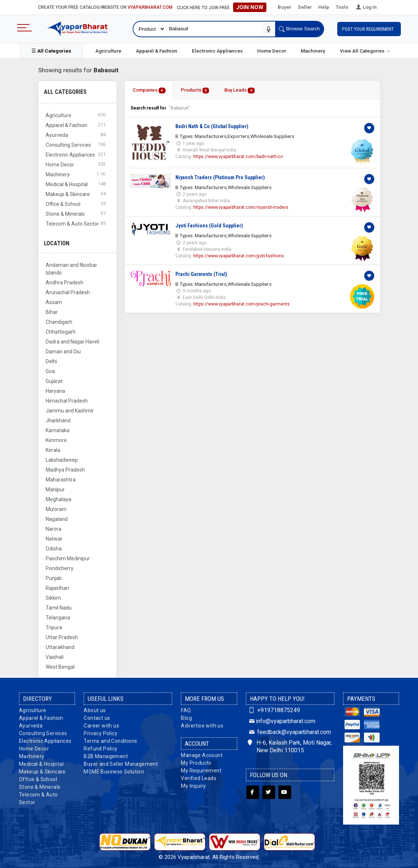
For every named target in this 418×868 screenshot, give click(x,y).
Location (57, 243)
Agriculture (108, 51)
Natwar (54, 539)
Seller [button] (305, 7)
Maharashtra (61, 480)
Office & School (38, 779)
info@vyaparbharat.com (282, 721)
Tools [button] (342, 7)
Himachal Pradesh (67, 401)
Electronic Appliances (217, 51)
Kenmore (56, 440)
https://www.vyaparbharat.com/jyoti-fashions (239, 256)
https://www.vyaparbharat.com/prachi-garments (242, 304)
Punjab (54, 578)
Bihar (52, 312)
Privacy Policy (100, 733)
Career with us (101, 726)
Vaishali (55, 657)
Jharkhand (58, 420)
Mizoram (56, 509)
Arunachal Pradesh (68, 292)
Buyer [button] (284, 7)
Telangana (58, 618)
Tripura (54, 627)
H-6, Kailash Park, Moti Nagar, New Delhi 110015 (290, 746)
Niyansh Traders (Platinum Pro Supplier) (220, 177)
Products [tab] (195, 90)
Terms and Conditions (110, 741)
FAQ (186, 710)
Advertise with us (202, 726)
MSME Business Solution (114, 772)
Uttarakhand (60, 647)
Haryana (55, 391)
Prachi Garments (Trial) (201, 274)
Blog (186, 718)
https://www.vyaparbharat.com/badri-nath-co (238, 157)
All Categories (65, 92)
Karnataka (58, 430)
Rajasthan (57, 588)
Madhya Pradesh (65, 470)
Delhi (51, 361)
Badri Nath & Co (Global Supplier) (212, 126)
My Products (196, 763)
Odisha (54, 549)
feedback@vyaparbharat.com (289, 732)
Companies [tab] (149, 90)
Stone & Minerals (40, 787)
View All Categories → (365, 51)
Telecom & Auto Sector (39, 798)
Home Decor (272, 51)
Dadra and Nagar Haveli (73, 342)
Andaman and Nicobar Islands (71, 269)
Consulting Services (43, 733)
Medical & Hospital (41, 764)
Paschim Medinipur (68, 558)
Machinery (313, 51)
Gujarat (54, 381)
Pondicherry (60, 568)
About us (95, 710)
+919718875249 (274, 710)
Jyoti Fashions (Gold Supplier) (209, 226)
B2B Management (106, 756)
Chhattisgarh (61, 332)
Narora (54, 529)
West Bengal (60, 667)
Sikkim (53, 598)
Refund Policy (100, 749)
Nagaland (57, 519)
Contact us (97, 718)
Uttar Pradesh (62, 637)
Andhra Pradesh (64, 283)
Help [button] (324, 7)
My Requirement (201, 771)
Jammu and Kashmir (70, 411)
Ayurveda (31, 726)
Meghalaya (58, 499)
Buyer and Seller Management (121, 764)
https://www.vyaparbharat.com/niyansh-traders (241, 207)
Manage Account (202, 755)
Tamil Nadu (59, 608)
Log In (366, 7)
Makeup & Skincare (42, 772)
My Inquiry (193, 786)
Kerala (53, 450)
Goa (50, 371)
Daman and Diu (63, 352)
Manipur (55, 489)
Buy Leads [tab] (240, 90)
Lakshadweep (62, 460)
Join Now (250, 7)
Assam (54, 302)
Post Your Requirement (369, 29)
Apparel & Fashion (157, 51)
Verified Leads (199, 778)
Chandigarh (59, 322)
